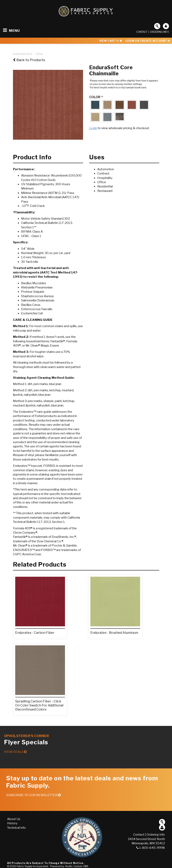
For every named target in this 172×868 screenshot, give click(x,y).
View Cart (111, 41)
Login (93, 128)
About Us (14, 819)
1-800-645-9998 (151, 848)
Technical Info (16, 828)
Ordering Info (160, 32)
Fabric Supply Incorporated (32, 866)
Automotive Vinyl (23, 54)
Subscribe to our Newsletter (33, 795)
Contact (142, 32)
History (12, 823)
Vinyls (39, 54)
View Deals (15, 752)
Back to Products (29, 60)
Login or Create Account (148, 41)
